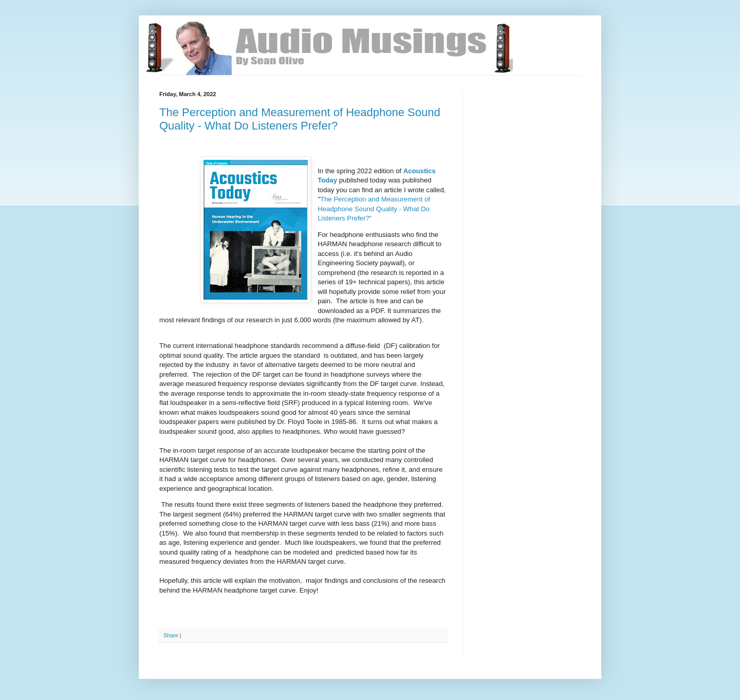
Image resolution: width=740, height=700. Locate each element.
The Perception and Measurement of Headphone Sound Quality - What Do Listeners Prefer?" (374, 209)
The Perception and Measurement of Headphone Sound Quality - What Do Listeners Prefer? (300, 119)
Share (171, 635)
